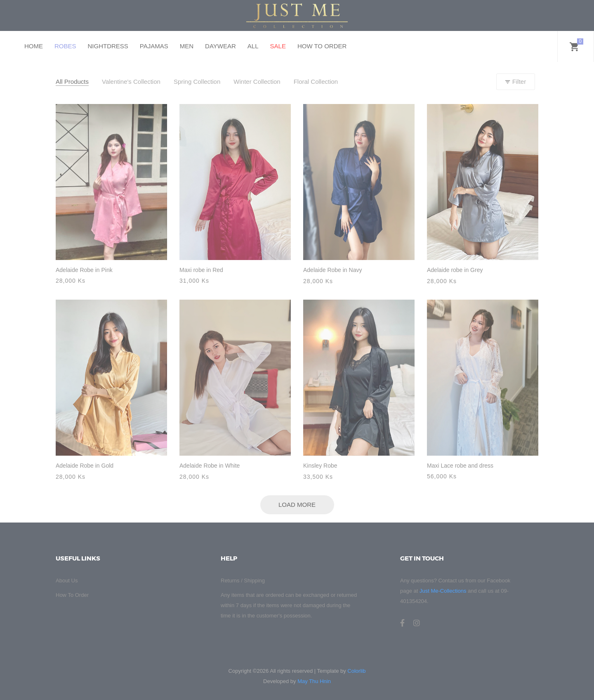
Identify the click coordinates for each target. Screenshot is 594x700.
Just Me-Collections (443, 591)
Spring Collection (197, 82)
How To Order (72, 595)
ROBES (65, 46)
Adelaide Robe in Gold (85, 466)
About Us (67, 581)
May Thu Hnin (314, 681)
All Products (72, 82)
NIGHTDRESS (108, 46)
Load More (297, 505)
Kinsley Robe (320, 466)
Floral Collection (316, 82)
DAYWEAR (220, 46)
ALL (253, 46)
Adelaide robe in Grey (455, 270)
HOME (34, 46)
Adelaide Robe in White (210, 466)
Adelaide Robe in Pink (84, 270)
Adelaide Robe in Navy (332, 270)
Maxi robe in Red (201, 270)
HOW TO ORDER (322, 46)
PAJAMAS (154, 46)
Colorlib (356, 671)
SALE (278, 46)
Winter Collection (257, 82)
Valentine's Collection (131, 82)
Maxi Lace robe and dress (460, 466)
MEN (187, 46)
